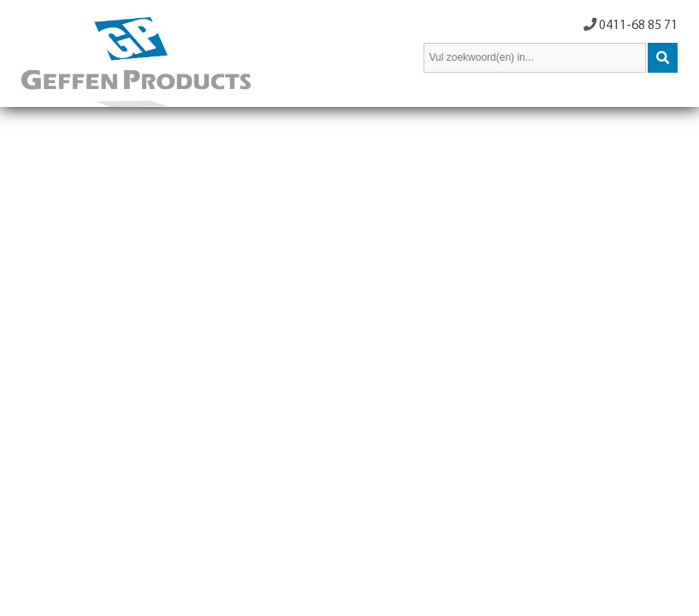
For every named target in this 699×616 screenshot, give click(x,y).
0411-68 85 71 (638, 26)
